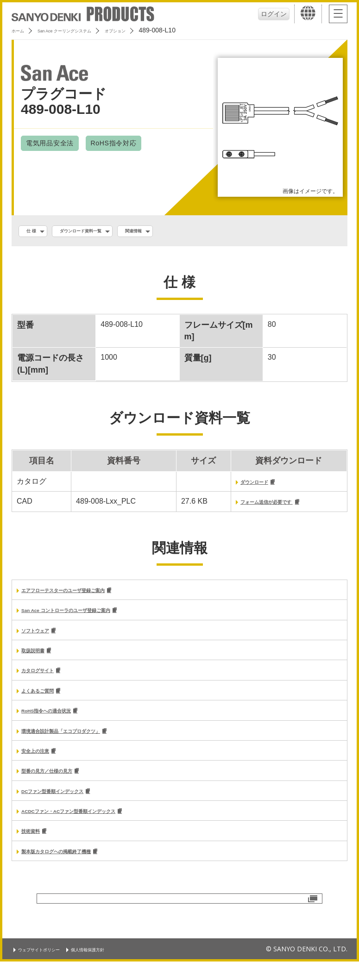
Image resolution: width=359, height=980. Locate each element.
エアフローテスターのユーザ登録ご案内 (88, 595)
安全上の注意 (44, 763)
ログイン (271, 14)
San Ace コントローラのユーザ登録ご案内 (92, 616)
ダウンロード (237, 485)
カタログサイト (47, 679)
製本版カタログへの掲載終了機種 (77, 868)
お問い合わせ (180, 924)
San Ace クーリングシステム (87, 30)
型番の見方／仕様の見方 (62, 784)
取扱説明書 (40, 658)
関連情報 (174, 232)
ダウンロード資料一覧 (102, 232)
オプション (158, 30)
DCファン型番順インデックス (71, 805)
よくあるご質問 (47, 700)
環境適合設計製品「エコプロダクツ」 (84, 742)
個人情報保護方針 (116, 967)
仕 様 (36, 232)
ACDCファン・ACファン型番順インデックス (97, 826)
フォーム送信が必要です (256, 506)
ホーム (21, 30)
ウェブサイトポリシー (49, 967)
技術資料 (36, 847)
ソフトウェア (44, 637)
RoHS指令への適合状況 (61, 721)
